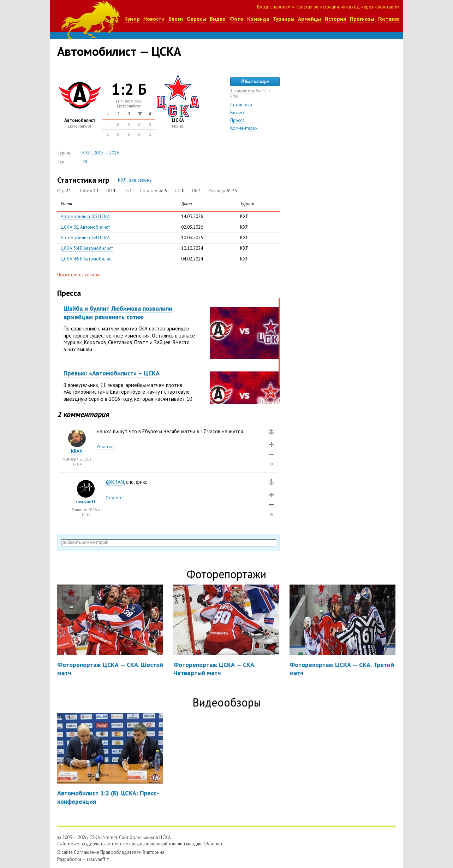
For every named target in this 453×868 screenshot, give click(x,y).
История (335, 19)
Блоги (176, 19)
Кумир (132, 19)
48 (85, 162)
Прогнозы (362, 19)
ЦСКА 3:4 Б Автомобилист (87, 248)
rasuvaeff (86, 502)
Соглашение (87, 852)
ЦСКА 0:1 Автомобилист (85, 227)
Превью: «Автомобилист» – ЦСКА (112, 373)
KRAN (77, 451)
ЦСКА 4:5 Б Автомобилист (87, 259)
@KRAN (115, 482)
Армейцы (309, 19)
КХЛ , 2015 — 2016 (101, 153)
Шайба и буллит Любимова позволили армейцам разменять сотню (118, 312)
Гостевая (389, 19)
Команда (258, 19)
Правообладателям (121, 852)
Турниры (284, 19)
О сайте (65, 852)
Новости (154, 19)
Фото (236, 19)
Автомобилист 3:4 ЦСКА (85, 238)
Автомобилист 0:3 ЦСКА (85, 216)
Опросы (196, 19)
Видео (218, 19)
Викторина (154, 852)
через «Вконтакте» (380, 7)
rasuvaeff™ (98, 859)
